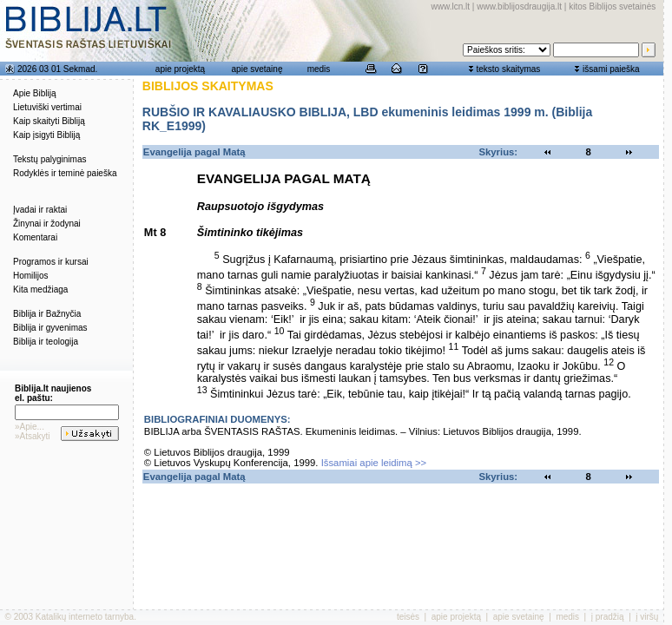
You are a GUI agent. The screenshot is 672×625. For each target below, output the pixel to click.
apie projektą (180, 69)
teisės (408, 617)
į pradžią (608, 617)
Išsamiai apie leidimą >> (374, 463)
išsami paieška (611, 69)
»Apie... (30, 427)
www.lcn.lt (451, 7)
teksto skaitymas (508, 69)
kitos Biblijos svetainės (612, 7)
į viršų (647, 617)
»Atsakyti (33, 436)
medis (319, 69)
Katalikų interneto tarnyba (85, 617)
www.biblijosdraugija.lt (519, 7)
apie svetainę (257, 69)
